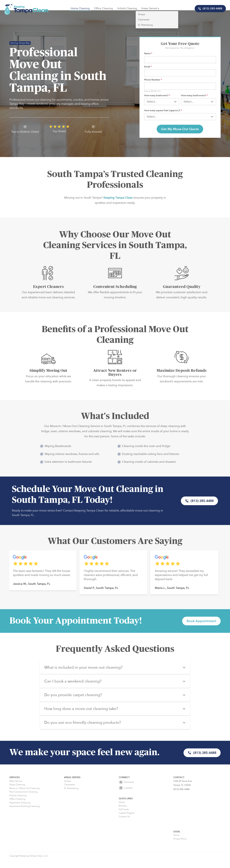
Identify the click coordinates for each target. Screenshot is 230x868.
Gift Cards (124, 818)
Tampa (67, 789)
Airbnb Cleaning (127, 9)
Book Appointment (201, 627)
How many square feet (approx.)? (163, 113)
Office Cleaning (104, 9)
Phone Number (153, 81)
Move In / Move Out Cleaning (24, 797)
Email (148, 67)
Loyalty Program (127, 821)
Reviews (123, 814)
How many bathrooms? (194, 98)
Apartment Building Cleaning (24, 815)
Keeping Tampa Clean (118, 209)
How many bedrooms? (157, 98)
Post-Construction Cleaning (23, 800)
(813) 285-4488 (210, 9)
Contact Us (124, 825)
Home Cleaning (81, 9)
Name (148, 54)
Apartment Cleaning (20, 811)
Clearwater (69, 793)
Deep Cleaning (17, 793)
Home (122, 811)
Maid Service (16, 789)
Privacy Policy (180, 847)
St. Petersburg (71, 797)
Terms (176, 844)
